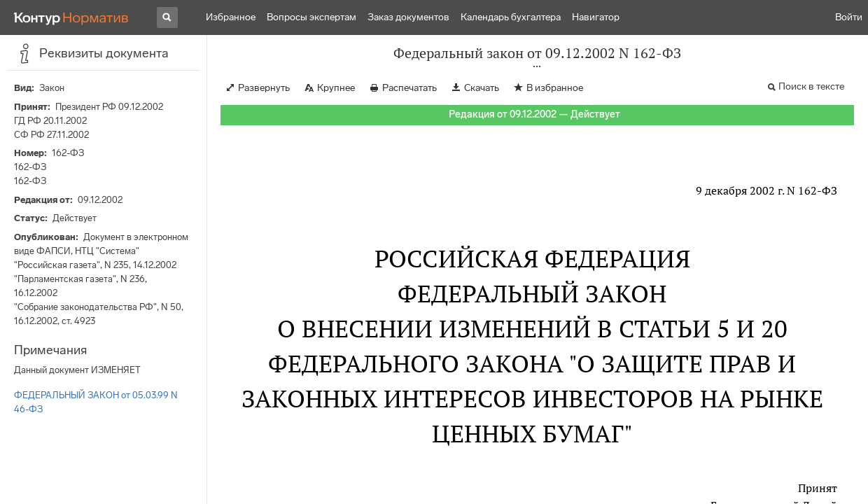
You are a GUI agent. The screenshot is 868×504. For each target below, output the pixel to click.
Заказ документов (408, 17)
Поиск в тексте (811, 86)
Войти (849, 17)
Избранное (231, 17)
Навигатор (596, 17)
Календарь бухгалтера (511, 17)
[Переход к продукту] (71, 17)
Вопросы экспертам (311, 17)
